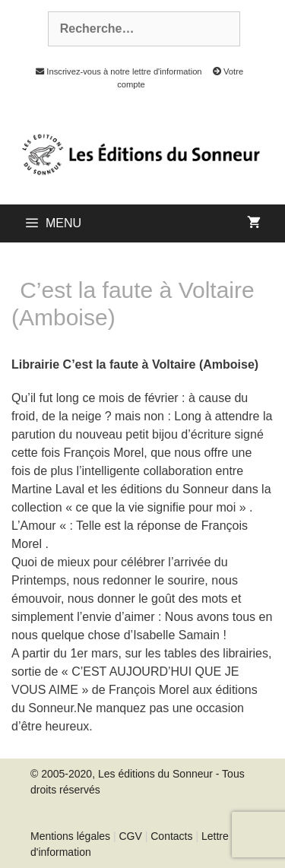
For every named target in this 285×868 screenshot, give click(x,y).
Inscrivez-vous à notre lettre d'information (115, 71)
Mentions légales (70, 836)
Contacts (171, 836)
